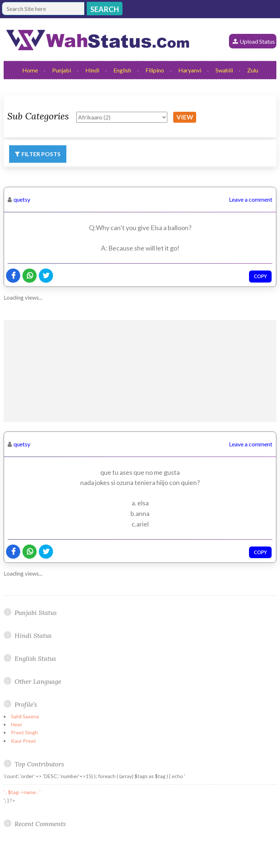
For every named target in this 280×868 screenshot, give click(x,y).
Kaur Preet (24, 741)
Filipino (155, 70)
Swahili (224, 70)
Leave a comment (251, 199)
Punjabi (62, 70)
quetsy (22, 199)
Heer (17, 724)
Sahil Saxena (25, 716)
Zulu (253, 70)
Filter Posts (41, 154)
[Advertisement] (140, 371)
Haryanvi (190, 70)
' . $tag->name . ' (22, 792)
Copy (260, 276)
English (122, 70)
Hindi (92, 70)
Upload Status (257, 41)
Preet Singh (24, 732)
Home (30, 70)
